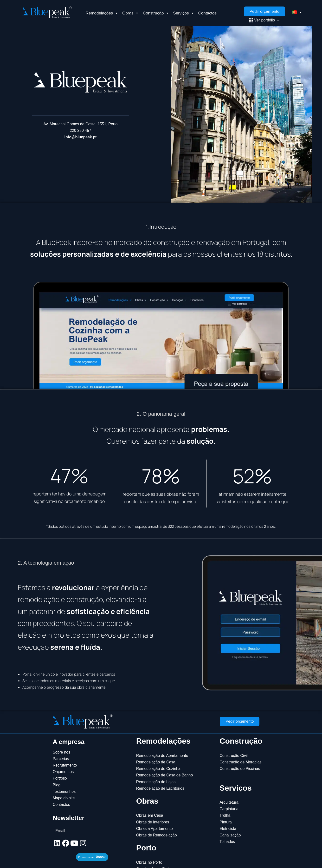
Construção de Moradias (240, 762)
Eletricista (228, 829)
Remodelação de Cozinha (158, 769)
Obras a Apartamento (155, 829)
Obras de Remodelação (157, 835)
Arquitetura (229, 802)
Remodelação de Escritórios (160, 788)
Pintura (226, 822)
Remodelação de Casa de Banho (165, 775)
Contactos (208, 13)
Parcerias (61, 759)
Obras (131, 13)
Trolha (225, 815)
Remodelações (102, 13)
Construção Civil (233, 756)
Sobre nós (61, 752)
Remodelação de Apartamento (162, 756)
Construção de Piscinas (240, 769)
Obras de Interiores (153, 822)
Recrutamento (65, 765)
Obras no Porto (149, 862)
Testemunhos (64, 791)
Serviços (184, 13)
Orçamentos (63, 772)
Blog (57, 785)
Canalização (230, 835)
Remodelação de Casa (156, 762)
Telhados (227, 842)
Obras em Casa (150, 815)
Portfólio (60, 778)
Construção (156, 13)
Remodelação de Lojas (156, 782)
